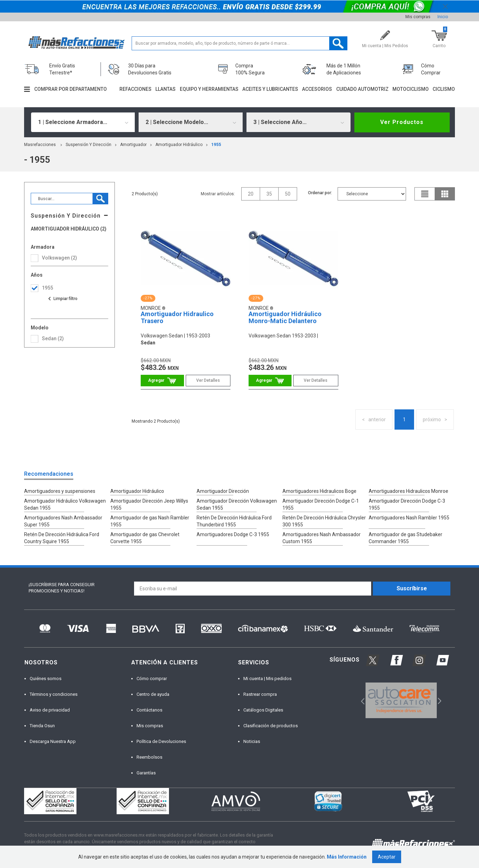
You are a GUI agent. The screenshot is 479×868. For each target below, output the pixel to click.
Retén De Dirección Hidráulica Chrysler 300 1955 (324, 521)
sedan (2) (53, 338)
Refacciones (135, 89)
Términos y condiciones (54, 694)
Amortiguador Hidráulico (179, 145)
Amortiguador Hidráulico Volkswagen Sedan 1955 (65, 504)
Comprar (162, 381)
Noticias (252, 741)
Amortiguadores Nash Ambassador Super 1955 (63, 521)
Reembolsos (149, 757)
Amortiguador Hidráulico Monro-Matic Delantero (285, 317)
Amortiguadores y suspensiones (60, 491)
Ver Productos (402, 122)
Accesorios (317, 89)
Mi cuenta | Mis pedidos (267, 679)
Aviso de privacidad (50, 710)
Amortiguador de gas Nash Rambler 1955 (150, 521)
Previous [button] (360, 700)
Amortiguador (133, 145)
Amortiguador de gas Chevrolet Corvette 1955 (145, 538)
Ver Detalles (208, 380)
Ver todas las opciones (62, 299)
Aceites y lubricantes (270, 89)
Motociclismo (411, 89)
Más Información (347, 857)
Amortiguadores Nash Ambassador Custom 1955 (322, 538)
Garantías (146, 773)
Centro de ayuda (153, 694)
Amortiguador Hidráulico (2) (69, 229)
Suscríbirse (412, 588)
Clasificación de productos (271, 726)
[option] (401, 700)
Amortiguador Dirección (223, 491)
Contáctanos (149, 710)
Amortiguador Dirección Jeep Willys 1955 (149, 504)
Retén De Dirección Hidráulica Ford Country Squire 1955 (62, 538)
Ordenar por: (320, 193)
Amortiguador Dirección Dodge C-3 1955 (407, 504)
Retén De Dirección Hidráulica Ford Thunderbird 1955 (234, 521)
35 (269, 194)
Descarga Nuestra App (53, 741)
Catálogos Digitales (263, 710)
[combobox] (83, 122)
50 (288, 194)
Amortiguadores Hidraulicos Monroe (408, 491)
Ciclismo (444, 89)
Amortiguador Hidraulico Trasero (177, 317)
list (425, 194)
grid (445, 194)
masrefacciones (40, 145)
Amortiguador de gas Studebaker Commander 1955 (406, 538)
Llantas (165, 89)
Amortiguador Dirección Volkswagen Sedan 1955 (237, 504)
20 (251, 194)
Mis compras (418, 17)
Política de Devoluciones (161, 741)
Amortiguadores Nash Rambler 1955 (409, 518)
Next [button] (439, 700)
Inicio (443, 17)
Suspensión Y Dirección (89, 145)
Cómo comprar (152, 679)
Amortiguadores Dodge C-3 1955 (233, 534)
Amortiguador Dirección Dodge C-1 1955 (321, 504)
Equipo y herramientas (209, 89)
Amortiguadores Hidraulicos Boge (319, 491)
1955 (216, 145)
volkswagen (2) (60, 258)
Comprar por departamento (71, 89)
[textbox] (239, 43)
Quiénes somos (46, 679)
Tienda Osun (42, 726)
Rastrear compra (260, 694)
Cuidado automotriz (362, 89)
